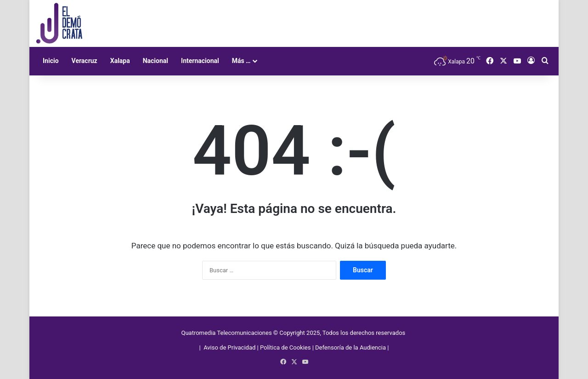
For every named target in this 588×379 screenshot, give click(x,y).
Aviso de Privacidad (230, 347)
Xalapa (120, 61)
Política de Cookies (286, 347)
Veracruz (85, 61)
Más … (241, 61)
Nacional (155, 61)
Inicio (51, 61)
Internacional (200, 61)
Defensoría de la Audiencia (351, 347)
